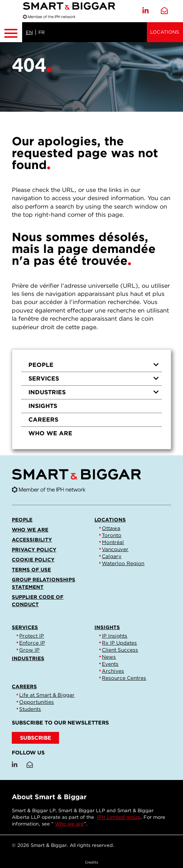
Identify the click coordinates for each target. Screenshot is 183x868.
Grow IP (29, 650)
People (94, 365)
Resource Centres (124, 678)
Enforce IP (32, 643)
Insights (43, 406)
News (109, 657)
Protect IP (32, 636)
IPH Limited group (119, 817)
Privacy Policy (34, 550)
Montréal (113, 542)
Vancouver (115, 549)
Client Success (120, 650)
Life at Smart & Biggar (47, 695)
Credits (91, 862)
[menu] (91, 399)
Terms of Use (31, 570)
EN (29, 32)
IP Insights (115, 636)
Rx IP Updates (119, 643)
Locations (165, 32)
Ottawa (111, 528)
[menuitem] (91, 365)
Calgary (112, 556)
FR (42, 32)
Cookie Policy (33, 560)
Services (94, 379)
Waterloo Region (123, 563)
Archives (113, 671)
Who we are (50, 433)
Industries (94, 392)
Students (30, 709)
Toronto (112, 535)
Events (110, 664)
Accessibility (32, 540)
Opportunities (37, 702)
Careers (43, 420)
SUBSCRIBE (36, 738)
